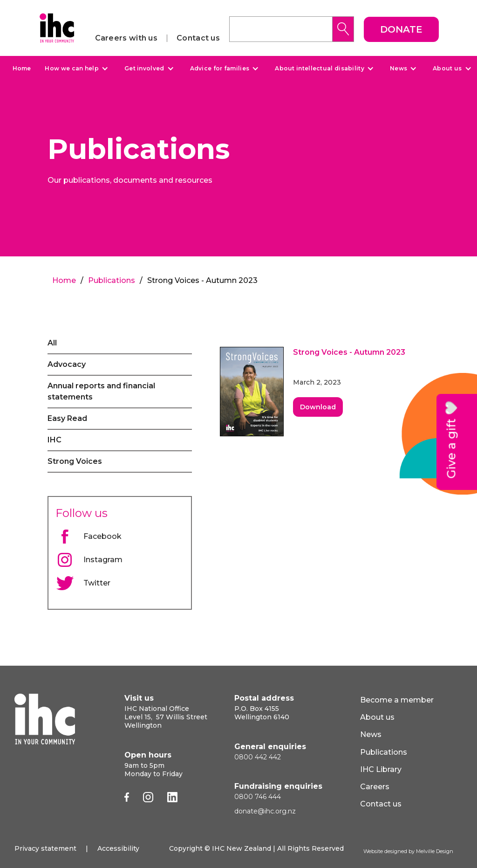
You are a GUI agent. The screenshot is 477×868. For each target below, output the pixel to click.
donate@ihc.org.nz (265, 811)
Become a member (397, 700)
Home (22, 68)
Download (318, 407)
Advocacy (67, 364)
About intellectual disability (320, 69)
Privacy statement (45, 848)
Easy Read (67, 418)
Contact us (198, 38)
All (52, 343)
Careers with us (126, 38)
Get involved (144, 69)
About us (447, 69)
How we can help (72, 69)
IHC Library (381, 769)
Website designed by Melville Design (408, 851)
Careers (375, 787)
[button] (75, 69)
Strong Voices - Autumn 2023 (349, 352)
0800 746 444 (258, 797)
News (399, 69)
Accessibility (118, 848)
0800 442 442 (258, 757)
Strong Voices (75, 461)
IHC (55, 440)
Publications (112, 280)
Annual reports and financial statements (101, 391)
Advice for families (220, 69)
